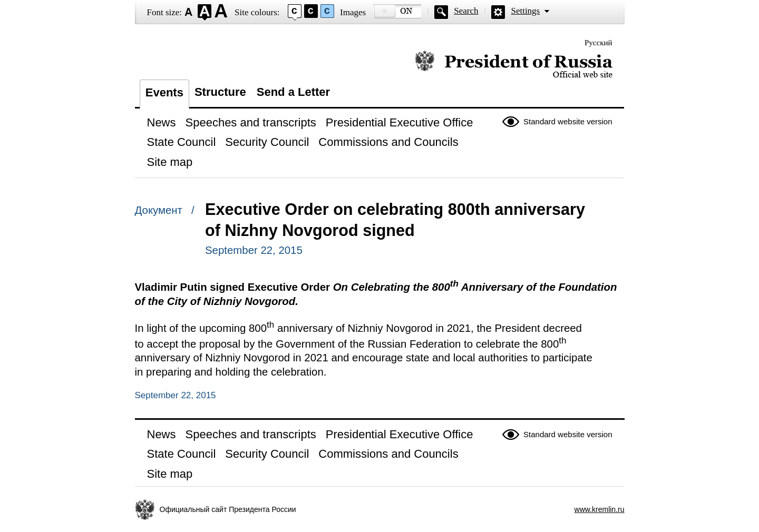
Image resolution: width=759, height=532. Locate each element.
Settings (525, 11)
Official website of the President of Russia (514, 65)
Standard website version (568, 121)
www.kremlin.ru (600, 509)
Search (466, 11)
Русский (599, 43)
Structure (220, 92)
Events (164, 92)
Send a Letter (293, 92)
